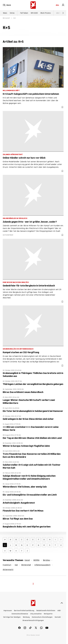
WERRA (36, 560)
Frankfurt (7, 565)
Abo (57, 5)
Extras (12, 13)
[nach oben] (62, 603)
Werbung (26, 617)
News (5, 13)
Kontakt (58, 617)
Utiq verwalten (36, 614)
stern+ (59, 13)
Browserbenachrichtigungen (33, 620)
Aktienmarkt (8, 569)
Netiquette (48, 614)
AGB (59, 611)
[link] (63, 5)
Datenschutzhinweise (20, 614)
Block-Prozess (46, 13)
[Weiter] (63, 13)
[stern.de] (33, 5)
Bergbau (47, 560)
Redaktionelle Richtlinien (46, 611)
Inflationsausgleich (42, 565)
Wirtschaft (6, 18)
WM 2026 (34, 13)
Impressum (8, 611)
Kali (16, 565)
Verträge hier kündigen (12, 617)
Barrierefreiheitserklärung (24, 611)
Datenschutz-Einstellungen (42, 617)
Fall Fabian (24, 13)
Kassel (27, 560)
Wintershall (26, 565)
